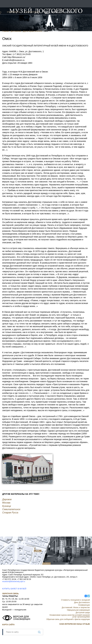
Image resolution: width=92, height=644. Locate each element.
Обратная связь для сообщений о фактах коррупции (68, 619)
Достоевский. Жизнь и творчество (76, 607)
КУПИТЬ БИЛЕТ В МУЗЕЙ (14, 589)
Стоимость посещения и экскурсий (75, 600)
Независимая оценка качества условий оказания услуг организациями (70, 616)
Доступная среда (83, 613)
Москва (6, 503)
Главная (6, 31)
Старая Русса (10, 513)
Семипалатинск (11, 509)
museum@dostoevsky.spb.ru (14, 581)
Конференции (84, 605)
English (69, 12)
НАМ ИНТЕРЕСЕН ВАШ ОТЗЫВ (75, 624)
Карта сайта (8, 625)
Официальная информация (78, 610)
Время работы (13, 12)
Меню (55, 12)
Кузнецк (7, 506)
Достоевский (16, 31)
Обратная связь (10, 594)
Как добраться (33, 12)
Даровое (7, 499)
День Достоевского (82, 602)
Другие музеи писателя (32, 31)
